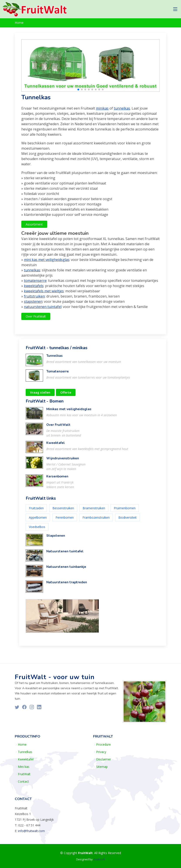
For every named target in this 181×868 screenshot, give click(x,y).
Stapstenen (56, 537)
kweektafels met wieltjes (44, 293)
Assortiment (34, 226)
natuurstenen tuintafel (43, 308)
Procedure (103, 744)
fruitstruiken (34, 298)
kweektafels (34, 287)
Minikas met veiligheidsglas (69, 411)
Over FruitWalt (36, 318)
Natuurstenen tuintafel (65, 553)
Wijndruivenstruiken (63, 460)
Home (19, 23)
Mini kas (24, 767)
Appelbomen (38, 519)
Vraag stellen (40, 394)
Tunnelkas (36, 99)
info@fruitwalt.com (31, 831)
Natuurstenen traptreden (67, 584)
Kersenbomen (57, 478)
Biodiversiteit (127, 519)
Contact (23, 782)
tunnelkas (122, 110)
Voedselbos (37, 528)
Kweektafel (56, 444)
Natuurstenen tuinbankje (66, 568)
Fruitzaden (36, 510)
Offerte (66, 394)
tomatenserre (35, 282)
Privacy (101, 752)
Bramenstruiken (94, 510)
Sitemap (102, 767)
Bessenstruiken (63, 510)
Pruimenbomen (125, 510)
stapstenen (33, 303)
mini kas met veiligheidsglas (47, 261)
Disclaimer (104, 759)
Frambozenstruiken (96, 519)
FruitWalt (24, 774)
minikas (102, 110)
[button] (78, 91)
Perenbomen (65, 519)
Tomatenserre (58, 373)
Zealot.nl (99, 859)
